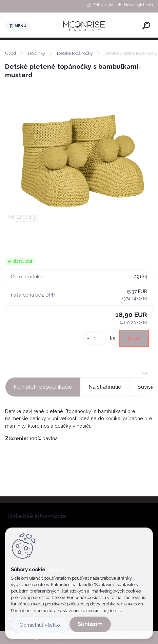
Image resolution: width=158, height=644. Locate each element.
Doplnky (36, 53)
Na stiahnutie (105, 387)
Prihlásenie (103, 5)
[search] (146, 26)
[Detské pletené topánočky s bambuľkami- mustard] (79, 163)
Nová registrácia (139, 5)
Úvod (11, 53)
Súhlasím (90, 624)
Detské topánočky (75, 53)
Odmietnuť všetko (40, 625)
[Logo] (85, 26)
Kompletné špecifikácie (43, 387)
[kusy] (95, 338)
